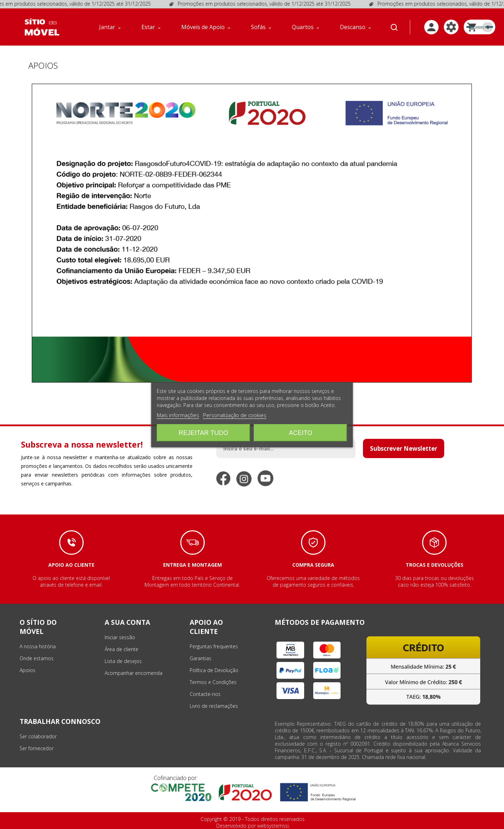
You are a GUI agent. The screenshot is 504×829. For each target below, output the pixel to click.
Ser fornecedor (37, 748)
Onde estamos (37, 658)
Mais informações (178, 415)
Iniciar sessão (120, 637)
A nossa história (38, 646)
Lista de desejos (123, 661)
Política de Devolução (214, 670)
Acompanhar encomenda (134, 673)
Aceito (300, 433)
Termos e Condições (213, 682)
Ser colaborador (38, 736)
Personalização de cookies (235, 415)
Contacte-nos (205, 694)
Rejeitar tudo (204, 433)
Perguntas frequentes (214, 646)
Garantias (201, 658)
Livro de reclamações (214, 706)
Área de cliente (121, 649)
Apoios (27, 670)
